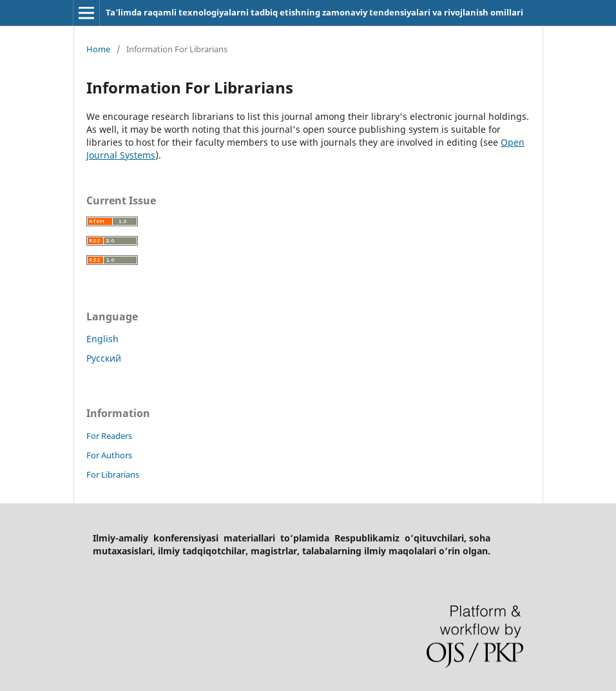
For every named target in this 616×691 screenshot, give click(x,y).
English (102, 339)
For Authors (109, 455)
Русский (104, 358)
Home (98, 49)
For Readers (109, 436)
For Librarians (113, 474)
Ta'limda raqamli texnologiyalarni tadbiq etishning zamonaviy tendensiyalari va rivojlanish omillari (314, 12)
